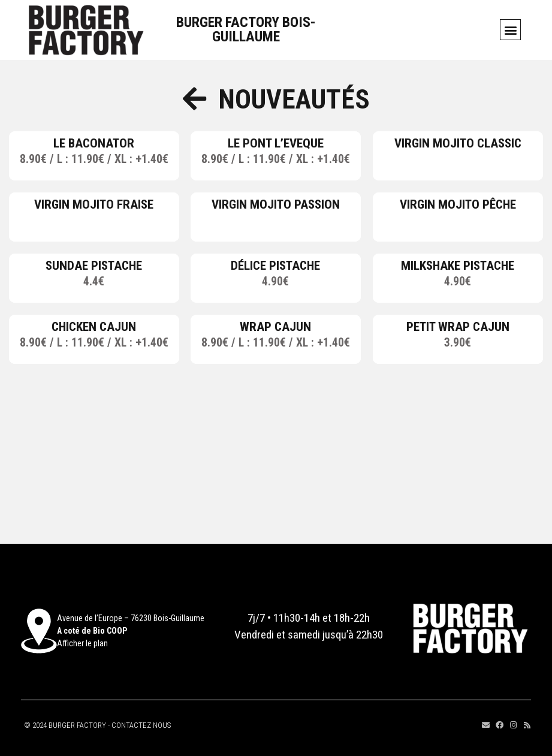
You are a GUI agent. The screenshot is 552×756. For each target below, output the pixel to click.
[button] (510, 30)
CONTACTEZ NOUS (141, 725)
